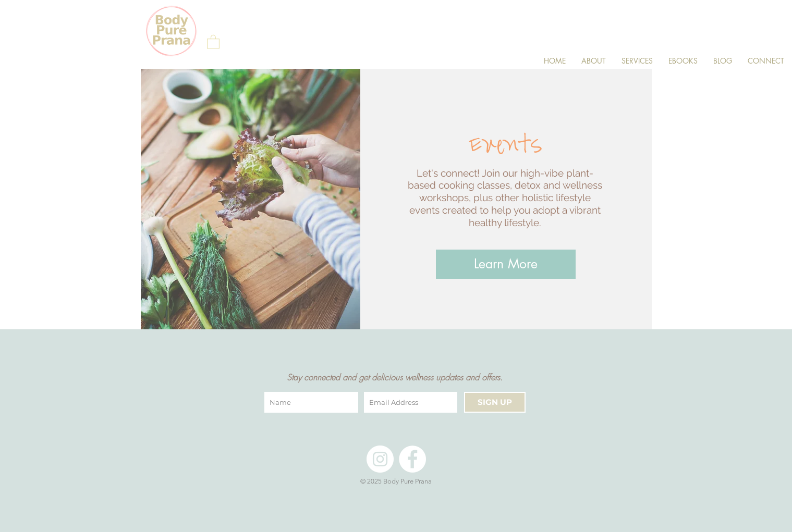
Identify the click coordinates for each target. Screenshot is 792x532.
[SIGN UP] (495, 402)
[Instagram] (380, 459)
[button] (213, 41)
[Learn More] (506, 264)
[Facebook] (412, 459)
